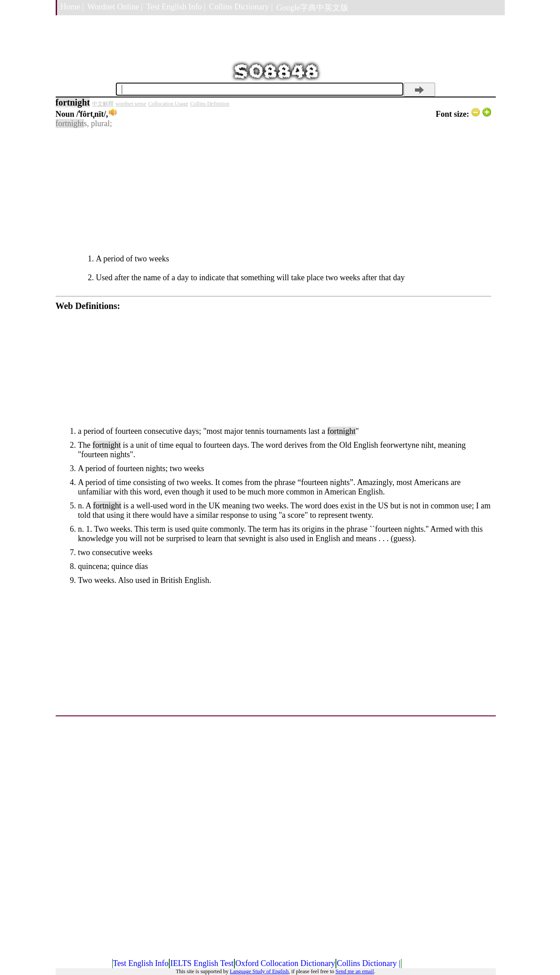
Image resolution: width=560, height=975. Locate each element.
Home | (72, 7)
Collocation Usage (168, 104)
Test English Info (141, 963)
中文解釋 (103, 104)
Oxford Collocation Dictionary (285, 963)
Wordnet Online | (115, 7)
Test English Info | (176, 7)
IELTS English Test (202, 963)
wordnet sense (131, 104)
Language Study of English (259, 971)
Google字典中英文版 (312, 8)
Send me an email (355, 971)
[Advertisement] (273, 191)
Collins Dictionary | (241, 7)
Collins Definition (209, 104)
